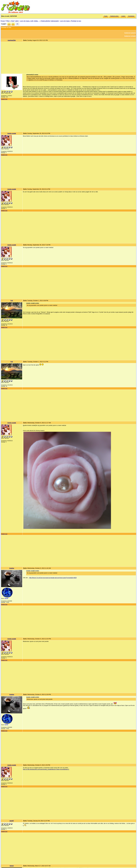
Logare (123, 16)
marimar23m (12, 40)
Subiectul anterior (130, 33)
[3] (17, 24)
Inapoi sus (4, 99)
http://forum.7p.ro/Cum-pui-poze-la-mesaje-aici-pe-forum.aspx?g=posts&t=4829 (53, 578)
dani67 (12, 821)
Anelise (12, 568)
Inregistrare (131, 16)
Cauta (106, 16)
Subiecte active (114, 16)
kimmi (12, 866)
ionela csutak (12, 133)
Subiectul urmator (130, 36)
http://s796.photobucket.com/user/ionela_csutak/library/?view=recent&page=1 (46, 769)
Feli (12, 301)
